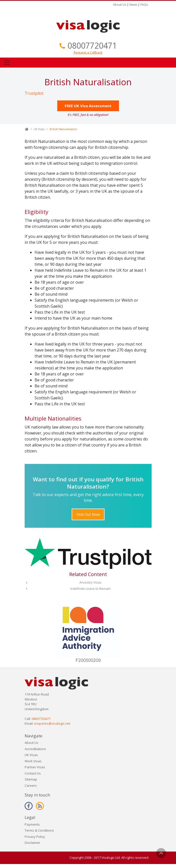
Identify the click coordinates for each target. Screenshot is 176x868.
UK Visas (39, 129)
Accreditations (35, 749)
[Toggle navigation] (7, 63)
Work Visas (33, 761)
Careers (31, 785)
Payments (32, 824)
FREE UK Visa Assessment (88, 106)
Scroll (161, 853)
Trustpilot (34, 93)
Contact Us (33, 773)
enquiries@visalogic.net (52, 723)
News (133, 5)
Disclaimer (32, 843)
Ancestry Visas (90, 582)
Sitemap (31, 779)
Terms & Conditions (39, 830)
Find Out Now (88, 514)
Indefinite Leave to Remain (91, 589)
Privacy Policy (35, 837)
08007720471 (92, 45)
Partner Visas (35, 767)
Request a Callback (88, 52)
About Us (120, 5)
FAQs (144, 5)
